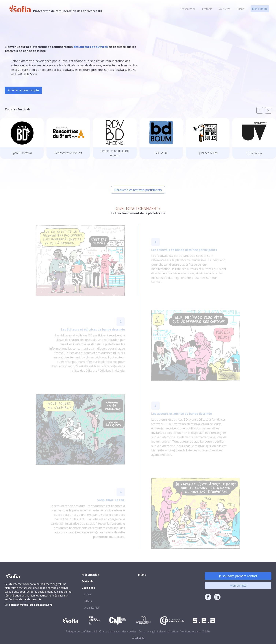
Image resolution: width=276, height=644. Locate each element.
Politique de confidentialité (81, 631)
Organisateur (92, 608)
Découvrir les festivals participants (138, 190)
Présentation (188, 9)
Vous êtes (225, 9)
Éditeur (88, 601)
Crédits (206, 631)
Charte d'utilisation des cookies (118, 631)
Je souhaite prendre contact (238, 576)
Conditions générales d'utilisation (158, 631)
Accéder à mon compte (23, 90)
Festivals (207, 9)
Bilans (240, 9)
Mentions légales (190, 631)
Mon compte (260, 9)
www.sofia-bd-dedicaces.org (40, 584)
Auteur (88, 594)
